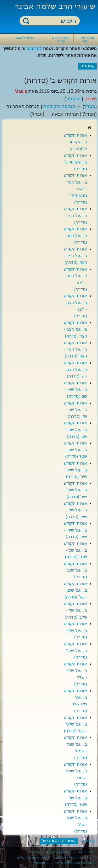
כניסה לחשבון (25, 38)
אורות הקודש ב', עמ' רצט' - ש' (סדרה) (75, 369)
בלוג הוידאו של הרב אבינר (72, 857)
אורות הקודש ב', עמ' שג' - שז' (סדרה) (75, 410)
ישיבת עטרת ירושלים (32, 857)
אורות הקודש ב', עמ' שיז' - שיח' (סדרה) (75, 510)
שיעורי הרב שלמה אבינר (55, 6)
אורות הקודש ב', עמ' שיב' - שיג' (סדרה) (75, 490)
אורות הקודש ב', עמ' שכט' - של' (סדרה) (75, 590)
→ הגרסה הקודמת (62, 106)
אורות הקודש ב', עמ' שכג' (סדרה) (75, 570)
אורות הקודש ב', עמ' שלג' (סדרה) (75, 650)
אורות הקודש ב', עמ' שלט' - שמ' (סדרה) (75, 724)
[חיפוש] (53, 21)
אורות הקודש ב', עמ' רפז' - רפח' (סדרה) (75, 256)
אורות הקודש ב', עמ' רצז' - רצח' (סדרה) (75, 349)
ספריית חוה (86, 852)
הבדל (90, 106)
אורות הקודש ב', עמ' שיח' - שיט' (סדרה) (75, 530)
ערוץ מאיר (41, 863)
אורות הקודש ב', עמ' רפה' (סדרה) (75, 236)
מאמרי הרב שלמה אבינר (73, 863)
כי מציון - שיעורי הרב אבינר (52, 852)
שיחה (90, 99)
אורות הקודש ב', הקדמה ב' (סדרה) (75, 162)
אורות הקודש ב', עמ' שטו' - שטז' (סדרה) (75, 450)
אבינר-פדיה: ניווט (86, 39)
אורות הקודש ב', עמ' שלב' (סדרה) (75, 630)
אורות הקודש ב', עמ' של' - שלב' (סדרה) (75, 610)
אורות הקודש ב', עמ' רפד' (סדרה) (75, 215)
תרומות (73, 99)
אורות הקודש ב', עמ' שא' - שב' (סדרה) (75, 390)
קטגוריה (88, 841)
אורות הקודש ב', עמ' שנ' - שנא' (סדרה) (75, 798)
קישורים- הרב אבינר (61, 39)
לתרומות (34, 48)
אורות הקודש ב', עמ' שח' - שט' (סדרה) (75, 430)
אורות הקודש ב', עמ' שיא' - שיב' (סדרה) (75, 470)
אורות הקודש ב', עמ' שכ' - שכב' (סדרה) (75, 550)
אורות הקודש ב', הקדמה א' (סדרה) (75, 142)
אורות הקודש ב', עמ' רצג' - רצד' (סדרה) (75, 329)
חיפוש (26, 21)
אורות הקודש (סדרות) (59, 841)
